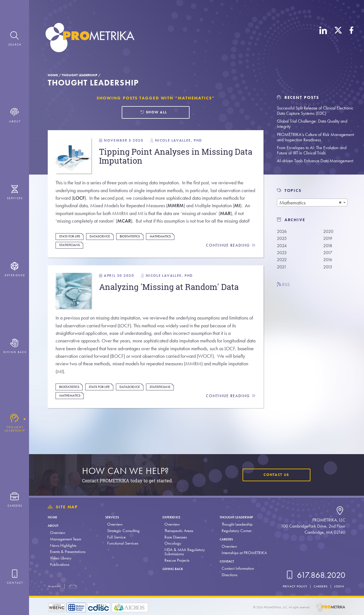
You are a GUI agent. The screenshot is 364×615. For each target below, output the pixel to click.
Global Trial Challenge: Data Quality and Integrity (312, 124)
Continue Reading (230, 260)
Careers (226, 539)
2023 (282, 254)
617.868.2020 (315, 575)
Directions (227, 575)
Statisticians (71, 260)
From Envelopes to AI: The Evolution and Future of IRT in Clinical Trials (312, 150)
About (54, 525)
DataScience (105, 251)
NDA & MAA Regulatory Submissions (183, 552)
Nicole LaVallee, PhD (173, 292)
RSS (284, 287)
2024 (282, 246)
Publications (60, 564)
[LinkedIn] (323, 39)
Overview (58, 533)
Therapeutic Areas (177, 531)
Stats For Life (72, 251)
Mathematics (171, 251)
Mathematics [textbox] (293, 203)
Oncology (171, 543)
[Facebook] (351, 39)
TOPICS (293, 190)
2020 (329, 231)
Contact (227, 561)
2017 (328, 254)
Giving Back (174, 569)
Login (338, 586)
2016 (328, 262)
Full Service (116, 537)
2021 (282, 269)
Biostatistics (138, 251)
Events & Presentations (68, 552)
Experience (172, 517)
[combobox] (312, 202)
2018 (328, 246)
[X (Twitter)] (338, 39)
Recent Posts (298, 97)
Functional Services (122, 543)
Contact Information (236, 568)
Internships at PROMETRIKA (242, 553)
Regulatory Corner (235, 531)
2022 (282, 262)
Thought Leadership (80, 75)
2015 (328, 269)
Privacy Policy (292, 586)
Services (113, 517)
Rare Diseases (174, 537)
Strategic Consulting (123, 531)
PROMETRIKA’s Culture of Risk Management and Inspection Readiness (315, 137)
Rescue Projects (175, 560)
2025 (282, 239)
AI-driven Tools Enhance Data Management (315, 161)
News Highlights (63, 545)
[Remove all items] (340, 202)
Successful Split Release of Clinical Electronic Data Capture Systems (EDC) (315, 111)
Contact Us (275, 475)
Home (53, 75)
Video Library (61, 558)
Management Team (66, 539)
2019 (328, 239)
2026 (282, 231)
